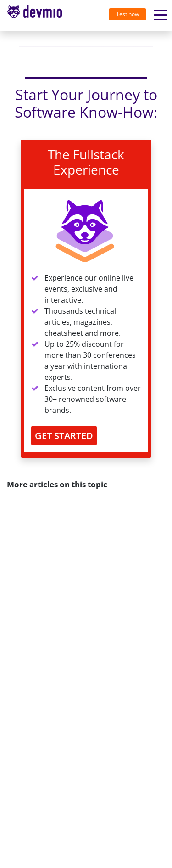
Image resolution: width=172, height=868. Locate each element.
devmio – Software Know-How (34, 15)
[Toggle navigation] (38, 16)
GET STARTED (64, 436)
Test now (128, 14)
